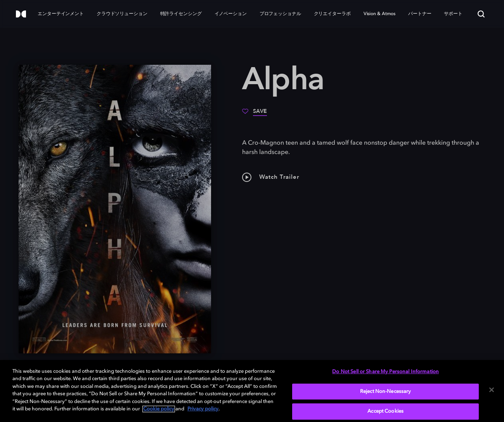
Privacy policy (203, 409)
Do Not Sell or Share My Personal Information (385, 372)
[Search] (481, 14)
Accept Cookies (385, 411)
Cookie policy (159, 409)
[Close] (492, 390)
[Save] (255, 114)
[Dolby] (21, 15)
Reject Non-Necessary (386, 392)
